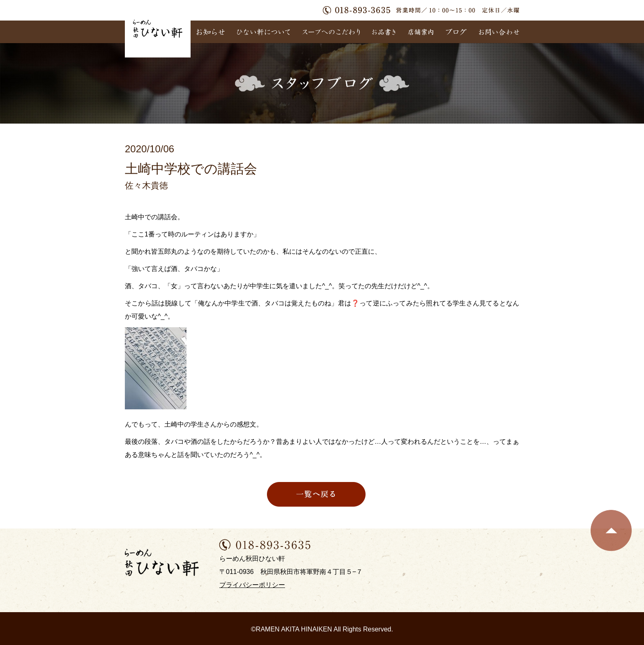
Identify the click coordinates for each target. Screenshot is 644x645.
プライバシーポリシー (252, 585)
